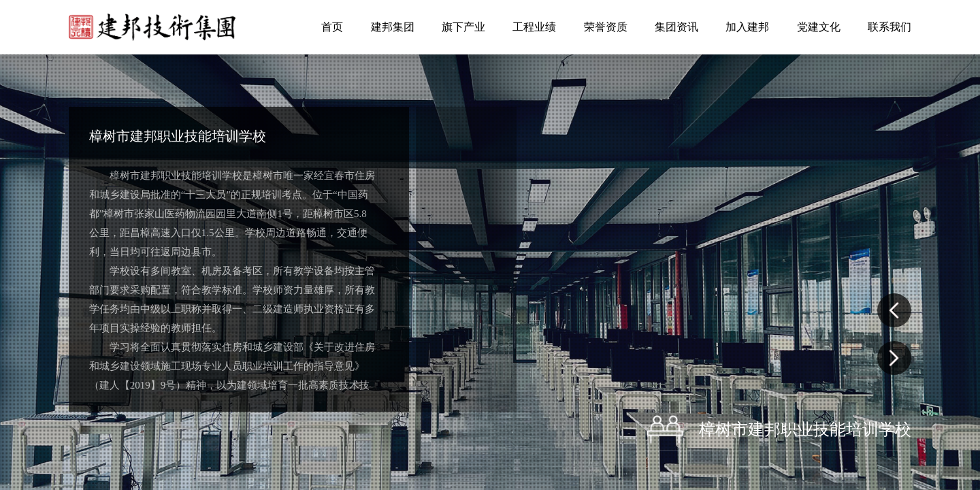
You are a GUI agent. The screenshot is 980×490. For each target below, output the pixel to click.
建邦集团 (393, 27)
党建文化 (819, 27)
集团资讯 (676, 27)
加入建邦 (747, 27)
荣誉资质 (606, 27)
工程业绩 (534, 27)
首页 (332, 27)
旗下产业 (463, 27)
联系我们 (889, 27)
